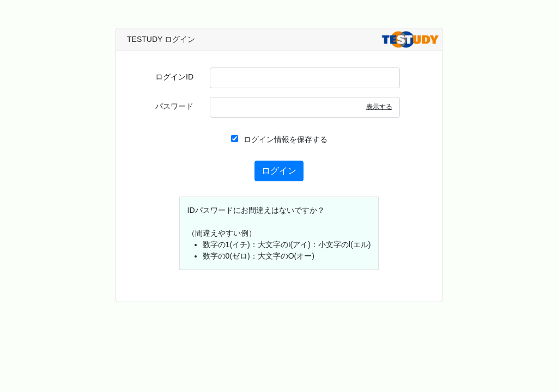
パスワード (174, 106)
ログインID (174, 77)
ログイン (279, 171)
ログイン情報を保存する (279, 139)
